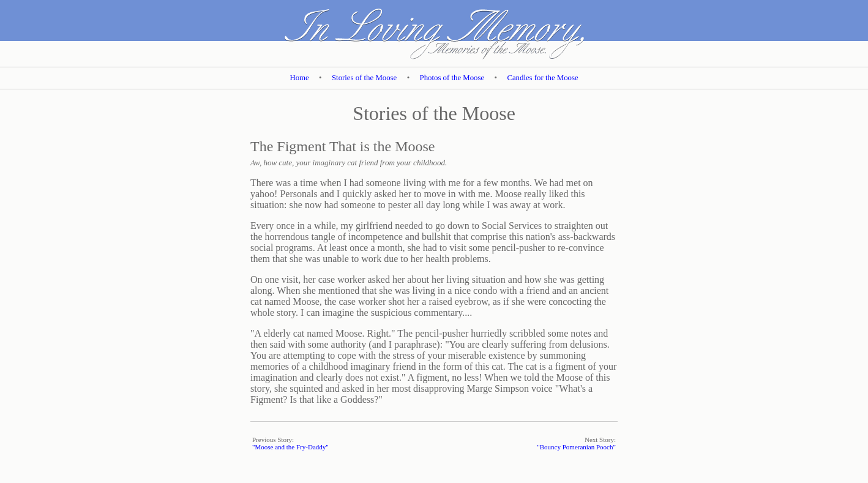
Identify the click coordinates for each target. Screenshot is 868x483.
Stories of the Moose (364, 78)
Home (299, 78)
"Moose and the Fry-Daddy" (290, 447)
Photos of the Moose (452, 78)
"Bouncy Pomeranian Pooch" (576, 447)
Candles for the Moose (542, 78)
